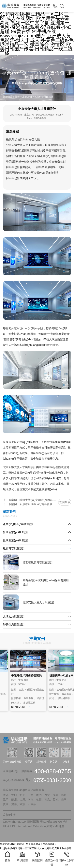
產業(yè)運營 (52, 859)
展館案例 (27, 97)
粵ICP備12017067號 (54, 822)
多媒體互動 (30, 703)
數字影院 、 (31, 698)
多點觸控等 (65, 698)
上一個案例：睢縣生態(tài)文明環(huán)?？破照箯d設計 (30, 500)
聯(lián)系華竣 (67, 859)
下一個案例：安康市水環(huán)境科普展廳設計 (30, 504)
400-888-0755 (53, 771)
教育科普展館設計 (44, 97)
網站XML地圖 (56, 826)
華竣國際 (22, 857)
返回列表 (65, 502)
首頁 (17, 97)
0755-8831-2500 (52, 780)
